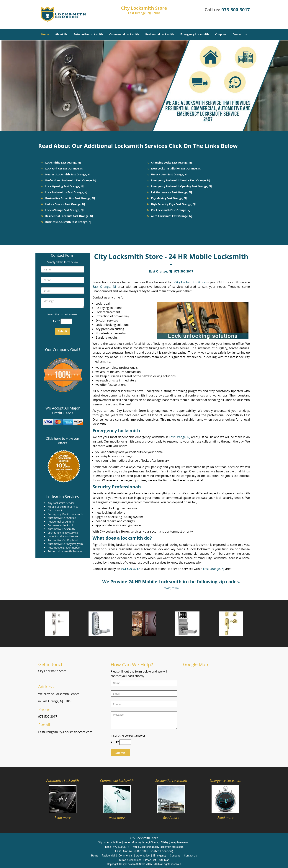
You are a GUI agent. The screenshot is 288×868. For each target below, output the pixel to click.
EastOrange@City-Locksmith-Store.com (65, 732)
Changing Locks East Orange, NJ (171, 163)
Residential (108, 856)
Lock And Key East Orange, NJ (64, 168)
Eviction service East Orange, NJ (171, 192)
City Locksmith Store (190, 282)
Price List (150, 860)
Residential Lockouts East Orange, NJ (69, 216)
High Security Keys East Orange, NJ (173, 204)
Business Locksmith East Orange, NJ (68, 222)
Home (45, 34)
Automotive (143, 856)
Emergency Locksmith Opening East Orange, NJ (181, 186)
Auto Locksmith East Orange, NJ (172, 216)
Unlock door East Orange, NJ (169, 174)
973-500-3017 (236, 10)
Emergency (160, 856)
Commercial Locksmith (124, 34)
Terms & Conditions (130, 860)
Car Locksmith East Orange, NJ (171, 210)
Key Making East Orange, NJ (169, 198)
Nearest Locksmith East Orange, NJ (68, 174)
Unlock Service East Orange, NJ (65, 204)
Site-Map (164, 860)
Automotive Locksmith (88, 34)
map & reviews (180, 842)
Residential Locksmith (160, 34)
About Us (61, 34)
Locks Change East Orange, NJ (64, 210)
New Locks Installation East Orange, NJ (176, 168)
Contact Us (240, 34)
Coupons (221, 34)
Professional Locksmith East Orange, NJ (71, 180)
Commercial (126, 856)
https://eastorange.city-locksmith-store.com (158, 847)
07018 (175, 588)
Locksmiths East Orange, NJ (63, 163)
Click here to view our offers (63, 441)
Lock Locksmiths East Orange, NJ (66, 192)
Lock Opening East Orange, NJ (64, 186)
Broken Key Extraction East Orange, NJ (70, 198)
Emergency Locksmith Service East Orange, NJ (181, 180)
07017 (167, 588)
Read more (63, 818)
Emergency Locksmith (195, 34)
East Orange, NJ (160, 271)
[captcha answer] (66, 321)
